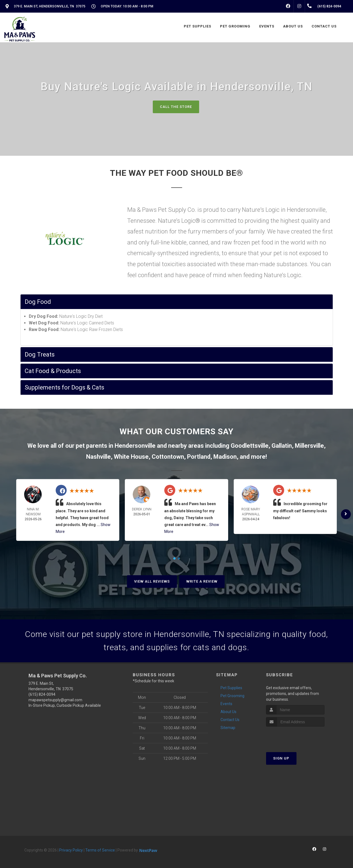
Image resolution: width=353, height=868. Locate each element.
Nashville (98, 457)
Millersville (309, 446)
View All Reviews (152, 581)
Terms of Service (100, 850)
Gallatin (282, 446)
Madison (225, 457)
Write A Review (202, 581)
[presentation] (295, 737)
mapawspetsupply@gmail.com (55, 700)
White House (131, 457)
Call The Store (176, 107)
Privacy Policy (71, 850)
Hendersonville (135, 446)
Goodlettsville (250, 446)
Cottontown (168, 457)
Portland (199, 457)
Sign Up (281, 758)
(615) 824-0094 (42, 694)
